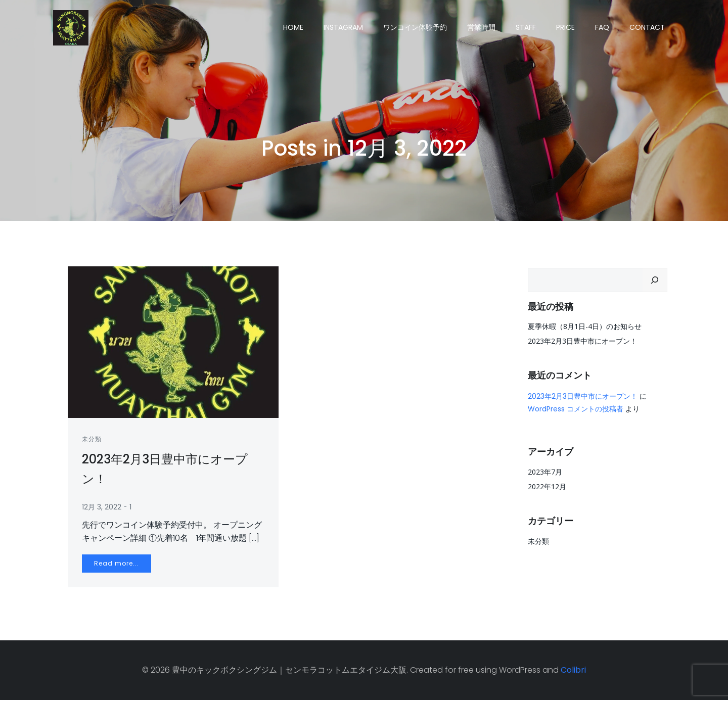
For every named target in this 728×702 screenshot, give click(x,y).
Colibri (573, 672)
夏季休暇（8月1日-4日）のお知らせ (584, 326)
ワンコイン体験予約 (416, 27)
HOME (294, 27)
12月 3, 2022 (103, 508)
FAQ (603, 27)
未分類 (93, 440)
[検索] (655, 279)
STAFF (526, 27)
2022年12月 (547, 486)
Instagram (344, 27)
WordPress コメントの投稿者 (575, 408)
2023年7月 (544, 471)
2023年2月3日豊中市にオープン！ (582, 340)
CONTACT (648, 27)
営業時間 (482, 27)
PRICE (566, 27)
